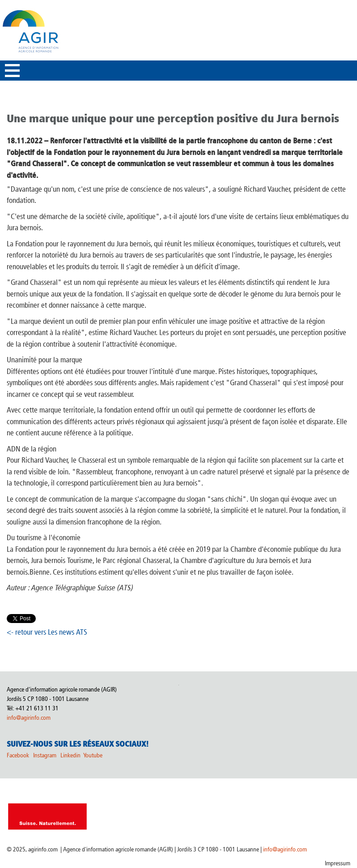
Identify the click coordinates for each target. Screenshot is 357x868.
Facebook (18, 755)
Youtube (93, 755)
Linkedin (71, 755)
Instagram (45, 755)
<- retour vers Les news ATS (47, 632)
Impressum (338, 863)
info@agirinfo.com (29, 718)
